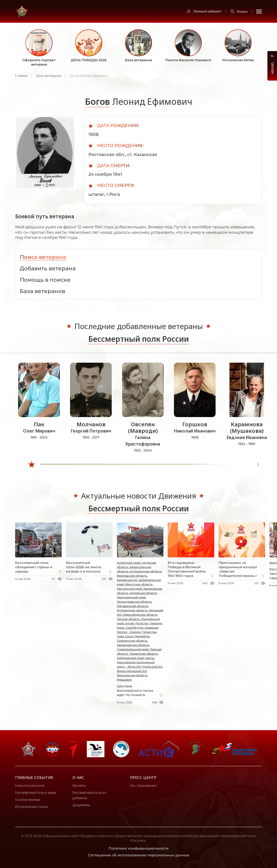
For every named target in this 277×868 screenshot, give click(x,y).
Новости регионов (30, 786)
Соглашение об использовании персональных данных (139, 855)
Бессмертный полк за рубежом (89, 795)
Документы (81, 805)
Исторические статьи (32, 807)
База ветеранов (49, 76)
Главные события (34, 777)
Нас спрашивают (143, 786)
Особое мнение (27, 800)
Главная (21, 76)
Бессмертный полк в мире (36, 793)
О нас (78, 777)
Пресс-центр (143, 777)
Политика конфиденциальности (139, 848)
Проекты (79, 786)
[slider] (33, 464)
